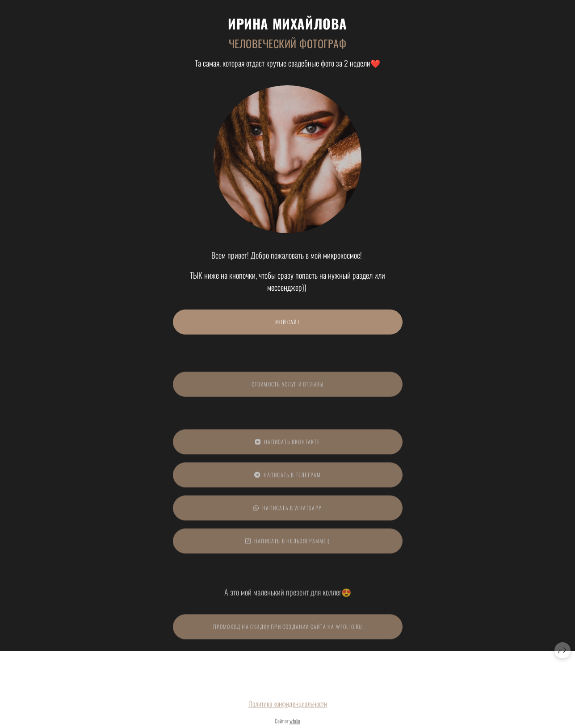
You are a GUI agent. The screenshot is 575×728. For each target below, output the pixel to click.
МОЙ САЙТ (287, 322)
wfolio (295, 724)
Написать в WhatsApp (287, 511)
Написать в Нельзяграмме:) (287, 544)
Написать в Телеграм (288, 478)
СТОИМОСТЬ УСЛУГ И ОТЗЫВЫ (288, 387)
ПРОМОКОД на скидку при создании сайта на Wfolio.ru (288, 630)
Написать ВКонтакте (287, 445)
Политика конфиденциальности (288, 707)
